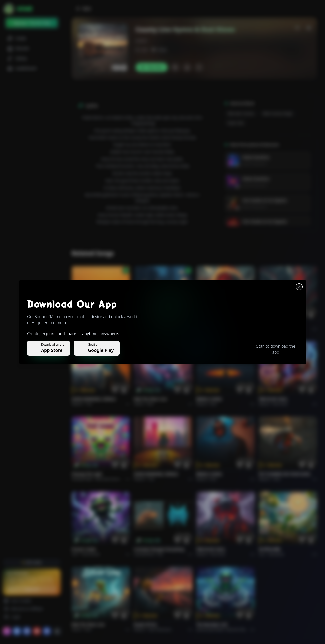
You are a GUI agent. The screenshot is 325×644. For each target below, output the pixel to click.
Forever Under (84, 549)
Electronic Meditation (241, 629)
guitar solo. (236, 123)
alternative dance (108, 479)
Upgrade (32, 589)
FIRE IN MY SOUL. (274, 399)
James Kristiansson (255, 164)
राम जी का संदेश (270, 549)
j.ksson (141, 40)
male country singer (278, 113)
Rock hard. (280, 404)
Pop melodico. (96, 329)
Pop (89, 404)
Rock (150, 404)
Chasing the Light (87, 474)
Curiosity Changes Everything (159, 549)
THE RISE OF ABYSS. (213, 324)
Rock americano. (160, 629)
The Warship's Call (212, 624)
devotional (276, 554)
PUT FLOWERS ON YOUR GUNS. (285, 474)
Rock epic (217, 329)
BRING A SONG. (210, 399)
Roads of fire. (146, 624)
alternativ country (241, 113)
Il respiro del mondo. (90, 324)
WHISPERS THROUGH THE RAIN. (160, 324)
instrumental (91, 554)
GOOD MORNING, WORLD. (94, 399)
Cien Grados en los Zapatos (265, 200)
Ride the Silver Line (150, 399)
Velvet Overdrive (256, 157)
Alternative (157, 329)
